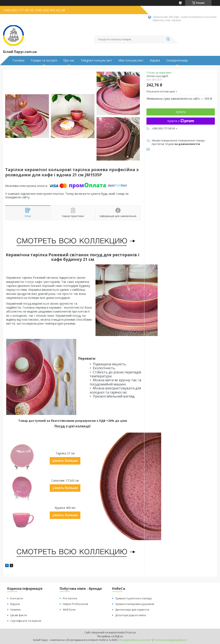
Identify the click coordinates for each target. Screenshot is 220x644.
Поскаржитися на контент (135, 640)
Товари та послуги (44, 60)
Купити (181, 112)
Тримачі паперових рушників (135, 604)
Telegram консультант (96, 60)
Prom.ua (131, 632)
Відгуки (155, 60)
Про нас (69, 60)
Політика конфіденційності (171, 640)
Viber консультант (131, 60)
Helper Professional (75, 604)
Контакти (17, 598)
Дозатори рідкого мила (131, 615)
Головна (18, 60)
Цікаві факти (19, 615)
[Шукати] (168, 39)
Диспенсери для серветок (132, 610)
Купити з (181, 121)
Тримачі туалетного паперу (134, 598)
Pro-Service (70, 598)
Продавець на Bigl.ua (110, 636)
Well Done (69, 610)
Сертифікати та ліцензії (26, 621)
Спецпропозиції (177, 60)
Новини (15, 610)
